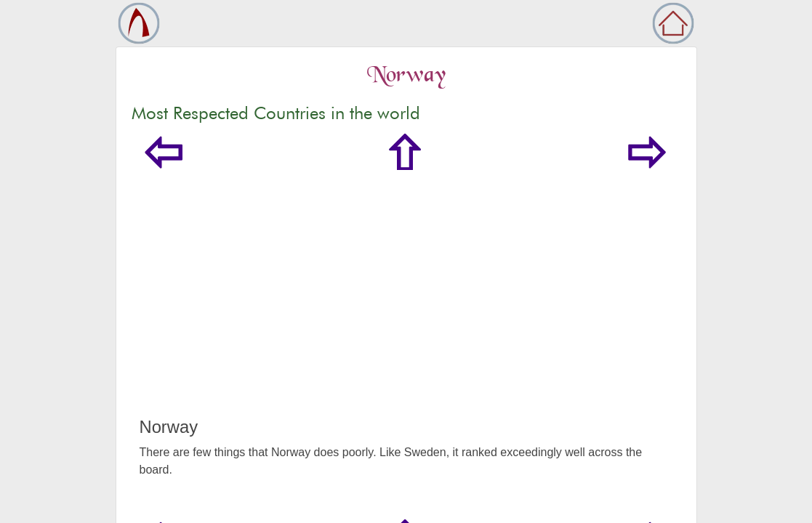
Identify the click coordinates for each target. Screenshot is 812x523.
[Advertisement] (406, 308)
